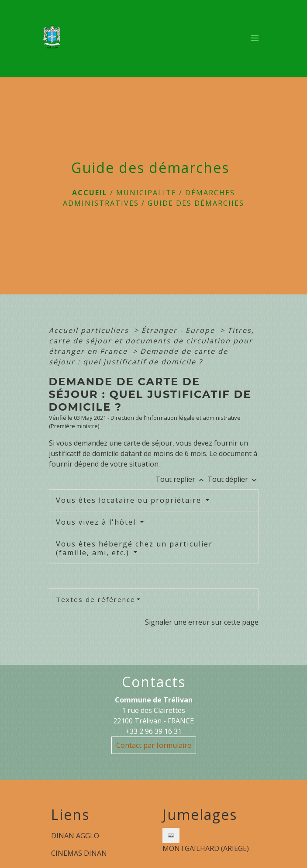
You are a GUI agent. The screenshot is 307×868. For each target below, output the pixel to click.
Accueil (90, 193)
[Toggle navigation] (255, 39)
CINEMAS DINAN (79, 853)
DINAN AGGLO (75, 836)
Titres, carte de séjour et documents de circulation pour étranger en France (152, 341)
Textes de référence (96, 599)
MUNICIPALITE (146, 193)
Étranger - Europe (179, 330)
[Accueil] (55, 39)
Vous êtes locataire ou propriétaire (130, 500)
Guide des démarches (196, 203)
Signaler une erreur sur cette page (202, 622)
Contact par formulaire (154, 745)
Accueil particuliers (90, 330)
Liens (70, 815)
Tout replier (181, 479)
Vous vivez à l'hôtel (97, 522)
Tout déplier (233, 479)
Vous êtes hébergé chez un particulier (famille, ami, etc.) (134, 548)
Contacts (154, 682)
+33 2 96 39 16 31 (153, 731)
